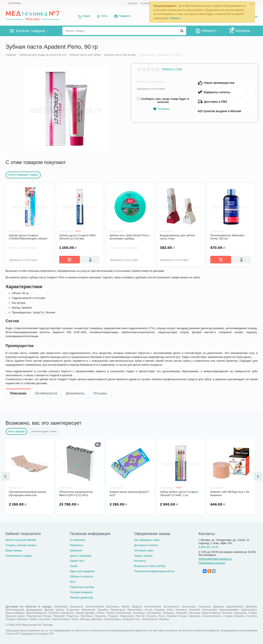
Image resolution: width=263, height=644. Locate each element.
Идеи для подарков (82, 570)
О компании (77, 539)
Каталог (133, 3)
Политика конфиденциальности (154, 570)
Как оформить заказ (147, 539)
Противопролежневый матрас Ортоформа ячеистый (28, 493)
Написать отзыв (172, 69)
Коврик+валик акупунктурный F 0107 (129, 493)
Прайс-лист (77, 560)
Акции (86, 16)
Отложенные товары (19, 555)
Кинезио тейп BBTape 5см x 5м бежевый (230, 493)
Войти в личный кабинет (21, 539)
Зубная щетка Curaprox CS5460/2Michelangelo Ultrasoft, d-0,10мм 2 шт (29, 237)
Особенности (46, 274)
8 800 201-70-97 (209, 546)
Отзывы (100, 274)
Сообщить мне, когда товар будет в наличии (163, 100)
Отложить (161, 109)
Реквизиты (77, 544)
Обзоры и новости (81, 576)
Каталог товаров (31, 31)
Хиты (104, 16)
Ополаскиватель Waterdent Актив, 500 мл (227, 237)
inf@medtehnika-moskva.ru (215, 558)
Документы (75, 274)
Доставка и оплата (146, 544)
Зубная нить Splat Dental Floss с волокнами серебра (130, 237)
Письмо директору (82, 597)
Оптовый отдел (144, 550)
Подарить (124, 16)
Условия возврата (81, 591)
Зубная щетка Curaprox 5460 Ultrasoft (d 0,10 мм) (77, 237)
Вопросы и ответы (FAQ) (150, 565)
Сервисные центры (82, 586)
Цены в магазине (81, 555)
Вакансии (76, 550)
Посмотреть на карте (212, 562)
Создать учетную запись (21, 544)
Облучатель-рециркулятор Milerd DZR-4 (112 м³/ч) (76, 493)
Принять (176, 18)
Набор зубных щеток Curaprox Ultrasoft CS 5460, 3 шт (179, 493)
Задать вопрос (143, 555)
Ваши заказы (14, 550)
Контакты (140, 560)
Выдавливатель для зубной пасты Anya (177, 237)
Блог (73, 581)
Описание (18, 274)
